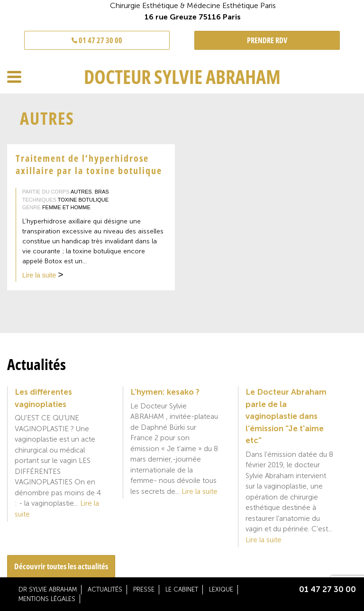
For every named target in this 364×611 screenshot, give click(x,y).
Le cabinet (182, 589)
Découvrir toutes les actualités (61, 566)
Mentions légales (47, 599)
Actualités (105, 589)
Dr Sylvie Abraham (48, 589)
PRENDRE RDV (267, 40)
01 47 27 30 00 (97, 40)
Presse (144, 589)
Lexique (221, 589)
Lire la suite (43, 276)
